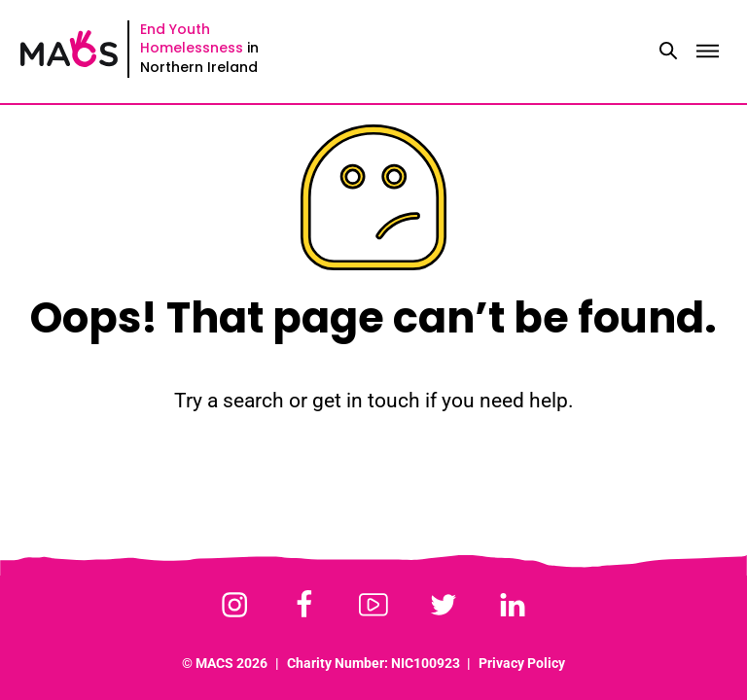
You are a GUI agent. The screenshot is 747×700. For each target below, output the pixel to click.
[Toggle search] (668, 52)
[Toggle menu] (707, 52)
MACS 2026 (231, 664)
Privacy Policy (522, 664)
